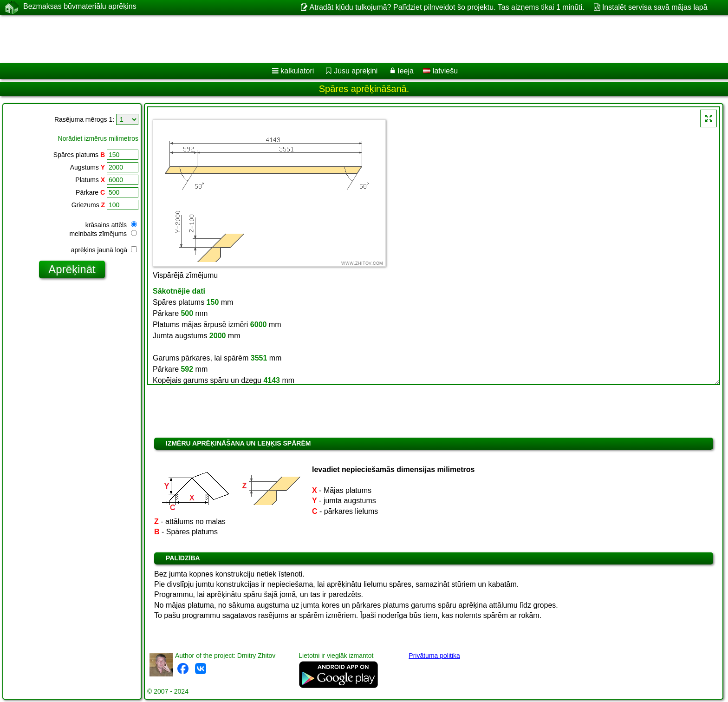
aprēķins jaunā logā (104, 250)
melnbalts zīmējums (103, 234)
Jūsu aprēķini (356, 71)
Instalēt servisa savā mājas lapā (655, 7)
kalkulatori (297, 71)
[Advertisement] (282, 39)
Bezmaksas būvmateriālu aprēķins (80, 7)
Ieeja (406, 71)
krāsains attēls (111, 225)
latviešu (440, 71)
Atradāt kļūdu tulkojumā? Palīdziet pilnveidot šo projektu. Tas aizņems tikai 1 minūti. (447, 7)
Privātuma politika (434, 656)
